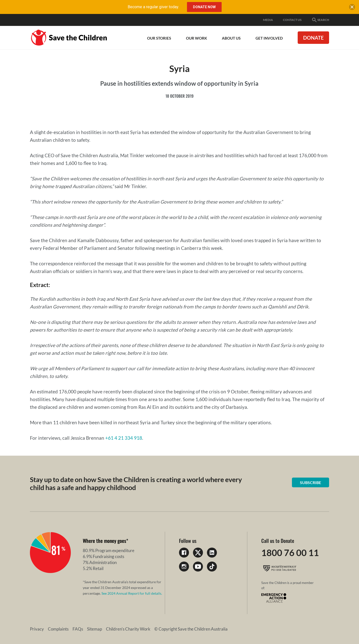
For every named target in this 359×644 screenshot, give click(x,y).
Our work (196, 38)
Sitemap (94, 629)
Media (268, 20)
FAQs (78, 629)
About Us (231, 38)
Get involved (269, 38)
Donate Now (204, 7)
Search (320, 20)
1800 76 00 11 (290, 553)
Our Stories (159, 38)
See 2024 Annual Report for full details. (132, 593)
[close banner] (352, 8)
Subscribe (311, 482)
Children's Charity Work (128, 629)
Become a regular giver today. (153, 7)
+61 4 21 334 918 (124, 438)
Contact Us (292, 20)
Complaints (58, 629)
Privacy (37, 629)
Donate (313, 38)
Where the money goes (104, 541)
